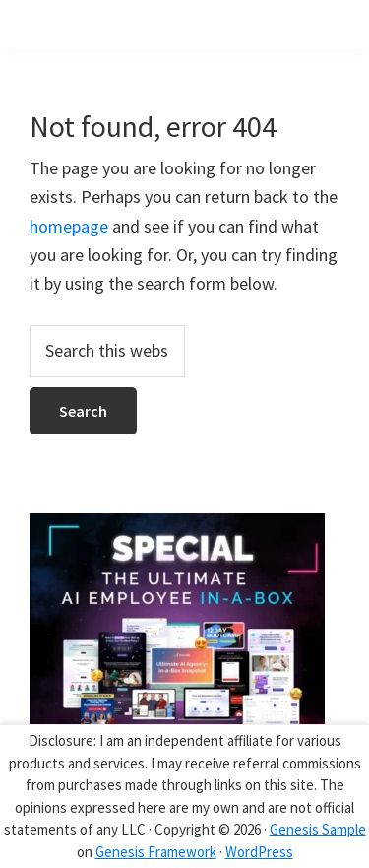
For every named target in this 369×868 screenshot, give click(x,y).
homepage (69, 226)
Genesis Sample (318, 829)
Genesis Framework (156, 852)
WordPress (259, 852)
